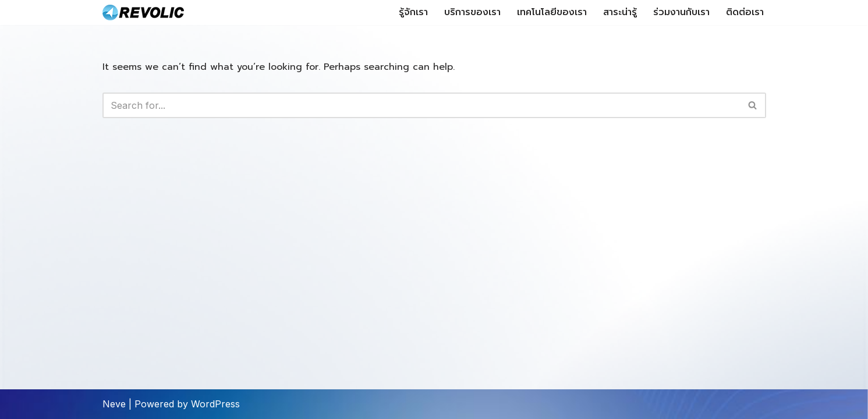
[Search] (421, 105)
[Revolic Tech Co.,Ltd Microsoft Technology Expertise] (143, 13)
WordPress (215, 404)
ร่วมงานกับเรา (681, 12)
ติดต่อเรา (745, 12)
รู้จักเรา (413, 12)
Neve (114, 404)
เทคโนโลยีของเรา (552, 12)
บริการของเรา (472, 12)
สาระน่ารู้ (620, 12)
